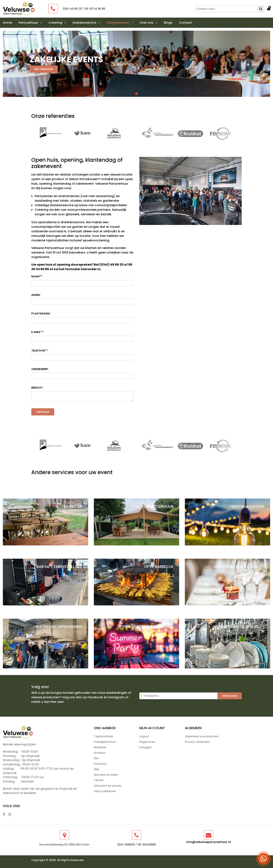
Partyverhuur (30, 23)
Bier (96, 758)
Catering (57, 23)
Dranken (100, 753)
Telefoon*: (40, 351)
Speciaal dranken (106, 775)
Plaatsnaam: (41, 313)
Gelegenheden (120, 23)
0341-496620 (126, 845)
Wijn (97, 769)
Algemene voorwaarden (202, 736)
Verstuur (43, 412)
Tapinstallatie (103, 736)
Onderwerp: (40, 369)
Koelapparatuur (105, 742)
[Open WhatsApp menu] (264, 859)
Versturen (229, 696)
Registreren (147, 742)
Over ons (148, 23)
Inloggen (146, 747)
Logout (144, 736)
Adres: (36, 295)
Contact (186, 23)
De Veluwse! (44, 69)
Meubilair (100, 747)
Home (7, 23)
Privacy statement (197, 742)
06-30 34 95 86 (95, 9)
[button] (40, 23)
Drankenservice (86, 23)
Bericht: (37, 388)
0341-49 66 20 (72, 9)
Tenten (99, 780)
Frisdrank (100, 764)
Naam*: (37, 276)
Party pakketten (105, 791)
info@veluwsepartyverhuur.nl (209, 842)
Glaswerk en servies (108, 786)
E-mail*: (38, 332)
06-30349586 (147, 845)
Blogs (168, 23)
